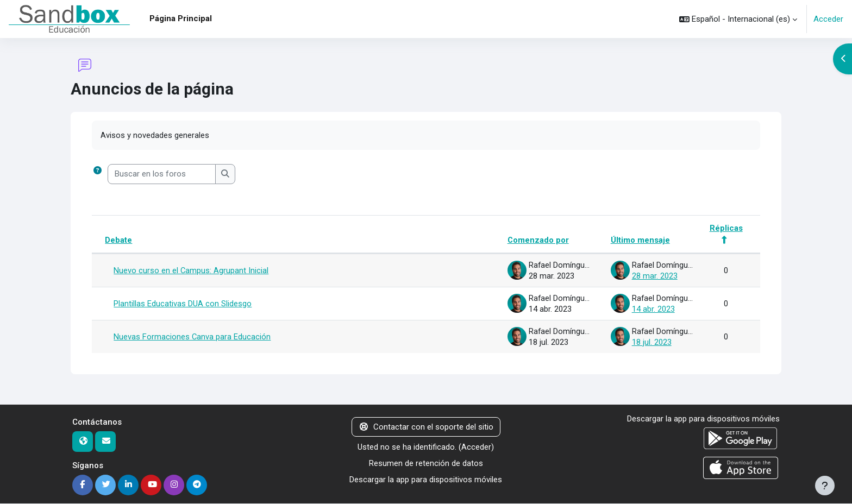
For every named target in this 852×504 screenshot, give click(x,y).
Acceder (828, 19)
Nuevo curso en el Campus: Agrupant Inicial (191, 271)
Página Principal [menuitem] (181, 18)
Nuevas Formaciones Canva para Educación (192, 337)
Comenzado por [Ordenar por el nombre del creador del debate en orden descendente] (537, 241)
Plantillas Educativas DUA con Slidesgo (183, 304)
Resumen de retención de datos (426, 464)
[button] (738, 19)
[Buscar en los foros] (162, 175)
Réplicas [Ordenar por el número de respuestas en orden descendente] (726, 228)
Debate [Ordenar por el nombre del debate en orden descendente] (118, 241)
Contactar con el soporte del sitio (426, 427)
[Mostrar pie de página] (825, 486)
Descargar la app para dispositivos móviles (426, 481)
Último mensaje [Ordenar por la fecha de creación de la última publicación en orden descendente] (640, 241)
